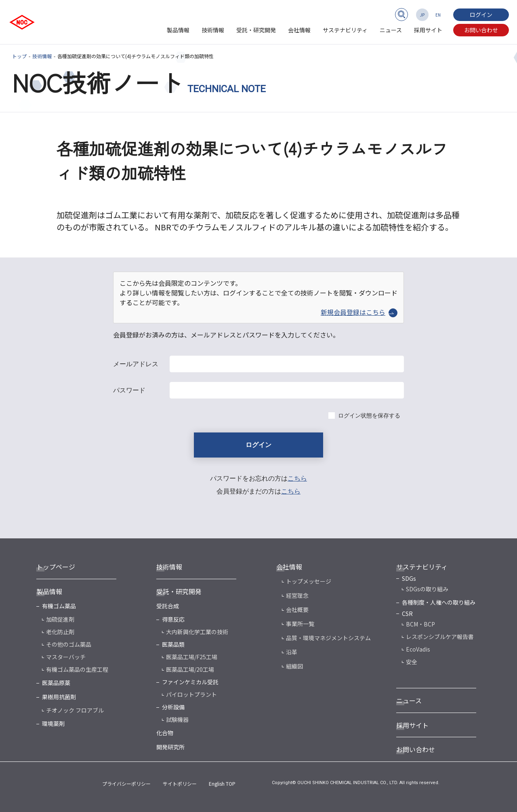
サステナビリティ (345, 30)
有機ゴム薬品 (59, 606)
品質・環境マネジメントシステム (328, 638)
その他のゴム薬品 (69, 644)
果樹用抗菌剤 (59, 697)
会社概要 (297, 610)
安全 (412, 662)
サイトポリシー (180, 784)
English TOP (222, 784)
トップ (19, 56)
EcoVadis (418, 649)
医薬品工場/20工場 (190, 669)
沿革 (292, 652)
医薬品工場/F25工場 (192, 657)
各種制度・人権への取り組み (439, 602)
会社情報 (299, 30)
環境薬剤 (53, 723)
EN (438, 15)
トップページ (56, 567)
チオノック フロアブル (75, 710)
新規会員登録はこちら (359, 312)
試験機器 (177, 719)
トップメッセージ (309, 581)
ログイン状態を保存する (369, 415)
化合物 (165, 733)
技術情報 (213, 30)
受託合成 (168, 606)
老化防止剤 (60, 632)
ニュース (391, 30)
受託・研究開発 (256, 30)
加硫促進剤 (60, 619)
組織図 (294, 666)
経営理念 (297, 595)
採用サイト (428, 30)
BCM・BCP (420, 624)
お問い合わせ (481, 30)
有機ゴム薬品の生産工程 (77, 669)
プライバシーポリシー (126, 784)
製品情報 (178, 30)
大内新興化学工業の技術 (197, 632)
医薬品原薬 (56, 683)
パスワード (129, 390)
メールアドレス (136, 364)
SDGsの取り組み (427, 589)
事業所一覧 (300, 624)
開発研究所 (170, 747)
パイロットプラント (191, 694)
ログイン (481, 15)
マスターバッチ (66, 657)
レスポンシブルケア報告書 (440, 637)
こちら (297, 478)
